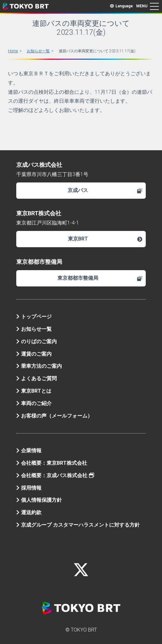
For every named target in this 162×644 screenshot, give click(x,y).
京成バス (105, 190)
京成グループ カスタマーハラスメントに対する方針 (78, 525)
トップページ (34, 317)
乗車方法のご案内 (39, 366)
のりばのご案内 (37, 341)
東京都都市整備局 (100, 278)
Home (13, 51)
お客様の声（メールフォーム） (54, 416)
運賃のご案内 (34, 354)
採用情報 (29, 488)
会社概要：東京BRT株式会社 (52, 463)
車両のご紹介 (34, 403)
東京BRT (105, 239)
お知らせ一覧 (38, 51)
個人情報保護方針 (39, 500)
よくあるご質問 (37, 378)
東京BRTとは (34, 391)
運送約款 (29, 512)
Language (121, 6)
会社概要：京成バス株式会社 (55, 475)
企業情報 (29, 451)
